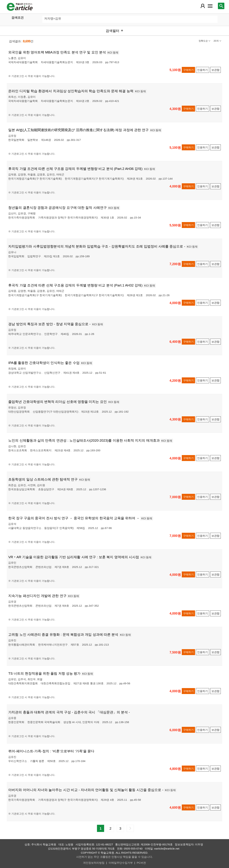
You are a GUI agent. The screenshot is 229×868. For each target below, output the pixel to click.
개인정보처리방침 (94, 863)
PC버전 (141, 863)
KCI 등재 (113, 52)
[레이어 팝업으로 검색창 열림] (221, 6)
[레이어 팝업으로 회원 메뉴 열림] (203, 6)
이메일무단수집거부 (121, 863)
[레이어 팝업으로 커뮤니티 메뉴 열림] (210, 6)
